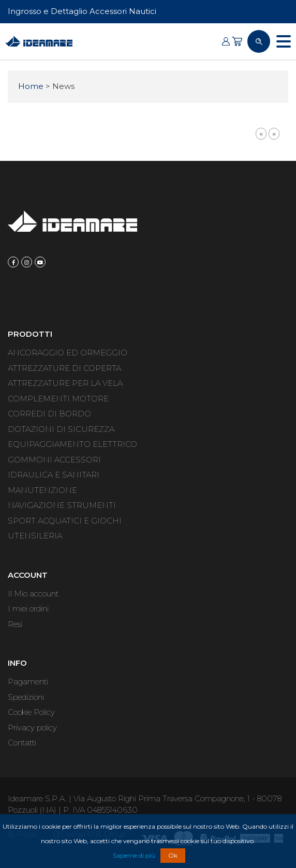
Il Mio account (33, 594)
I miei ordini (28, 609)
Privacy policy (32, 728)
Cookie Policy (31, 712)
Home (31, 86)
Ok (173, 855)
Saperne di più (134, 855)
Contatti (22, 743)
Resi (15, 624)
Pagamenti (28, 682)
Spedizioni (26, 697)
